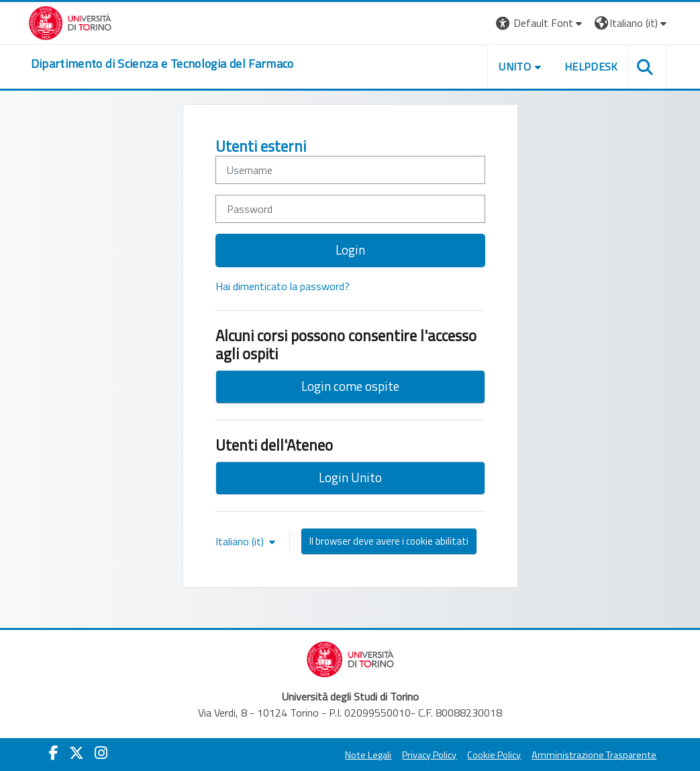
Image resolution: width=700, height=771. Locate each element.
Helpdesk (591, 66)
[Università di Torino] (70, 21)
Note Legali (368, 755)
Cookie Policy (494, 755)
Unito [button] (515, 66)
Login (350, 250)
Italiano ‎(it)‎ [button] (241, 541)
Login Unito (350, 477)
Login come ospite (350, 386)
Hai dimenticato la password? (283, 286)
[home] (162, 64)
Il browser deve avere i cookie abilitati (389, 541)
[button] (541, 23)
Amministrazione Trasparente (594, 755)
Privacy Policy (429, 755)
